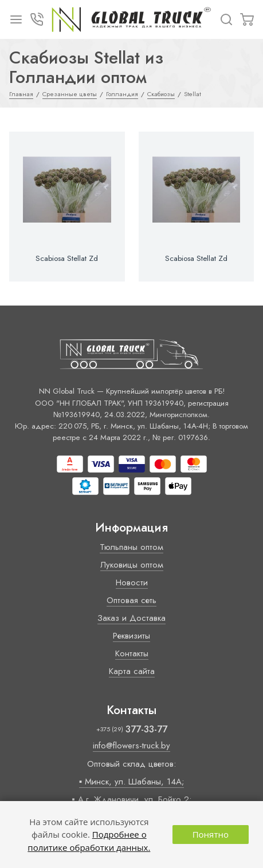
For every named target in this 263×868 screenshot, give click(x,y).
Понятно (211, 834)
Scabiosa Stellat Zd (67, 259)
